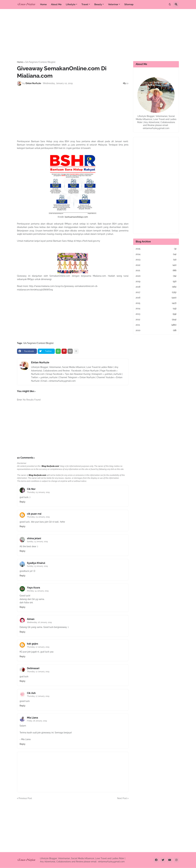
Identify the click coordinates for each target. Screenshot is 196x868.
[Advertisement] (98, 35)
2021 (156, 271)
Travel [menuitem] (85, 4)
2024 (156, 254)
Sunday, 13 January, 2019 (37, 542)
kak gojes (33, 644)
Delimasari (33, 668)
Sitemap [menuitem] (129, 4)
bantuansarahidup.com (76, 217)
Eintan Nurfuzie (40, 362)
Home (20, 62)
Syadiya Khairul (36, 563)
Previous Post (25, 798)
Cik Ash (31, 693)
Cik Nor (31, 489)
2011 (156, 325)
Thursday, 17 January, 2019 (38, 647)
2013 (156, 314)
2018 (156, 287)
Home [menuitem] (43, 4)
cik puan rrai (34, 514)
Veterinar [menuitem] (113, 4)
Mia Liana (32, 718)
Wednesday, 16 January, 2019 (39, 622)
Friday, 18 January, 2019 (37, 721)
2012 (156, 320)
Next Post (122, 798)
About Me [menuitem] (56, 4)
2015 (156, 303)
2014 (156, 309)
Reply (23, 502)
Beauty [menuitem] (98, 4)
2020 (156, 276)
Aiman (31, 619)
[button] (170, 4)
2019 (156, 282)
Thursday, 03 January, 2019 (38, 492)
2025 (156, 249)
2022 (156, 265)
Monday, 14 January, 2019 (38, 591)
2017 (156, 292)
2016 (156, 298)
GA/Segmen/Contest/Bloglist (40, 62)
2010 (156, 330)
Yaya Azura (33, 588)
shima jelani (34, 538)
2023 (156, 260)
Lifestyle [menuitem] (71, 4)
